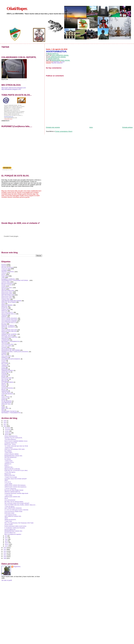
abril (6, 541)
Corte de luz (8, 482)
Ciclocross (4, 398)
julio (6, 536)
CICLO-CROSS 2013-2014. (9, 320)
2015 (5, 548)
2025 (5, 421)
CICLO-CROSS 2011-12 (9, 314)
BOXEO (4, 376)
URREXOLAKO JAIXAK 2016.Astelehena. (15, 487)
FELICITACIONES (7, 349)
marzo (7, 543)
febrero (7, 544)
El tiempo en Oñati (8, 170)
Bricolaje (4, 324)
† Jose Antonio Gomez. (11, 515)
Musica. (4, 389)
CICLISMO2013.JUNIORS (9, 321)
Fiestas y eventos (7, 285)
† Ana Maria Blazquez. (10, 439)
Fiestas (4, 286)
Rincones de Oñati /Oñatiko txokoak (14, 490)
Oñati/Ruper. (17, 9)
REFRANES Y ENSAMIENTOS (11, 341)
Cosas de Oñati (6, 269)
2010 (5, 556)
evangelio (4, 270)
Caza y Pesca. (6, 397)
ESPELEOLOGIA (7, 378)
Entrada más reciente (53, 127)
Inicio (91, 127)
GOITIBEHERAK (6, 402)
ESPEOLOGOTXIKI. (10, 475)
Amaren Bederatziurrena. (11, 436)
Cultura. (4, 362)
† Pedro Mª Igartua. (10, 507)
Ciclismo (4, 273)
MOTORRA (5, 363)
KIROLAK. (4, 307)
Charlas (4, 386)
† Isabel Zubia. (8, 521)
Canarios (4, 347)
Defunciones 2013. (7, 292)
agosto (7, 434)
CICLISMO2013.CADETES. (10, 337)
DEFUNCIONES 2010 (8, 295)
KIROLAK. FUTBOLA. (8, 325)
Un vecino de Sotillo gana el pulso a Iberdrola (16, 510)
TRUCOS (4, 343)
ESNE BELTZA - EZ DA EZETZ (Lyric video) (16, 470)
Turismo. (4, 365)
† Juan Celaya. (8, 495)
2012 (5, 553)
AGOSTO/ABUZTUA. (10, 529)
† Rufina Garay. (9, 461)
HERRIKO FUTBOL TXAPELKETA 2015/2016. (15, 352)
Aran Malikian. (8, 451)
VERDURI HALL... (9, 467)
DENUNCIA (5, 338)
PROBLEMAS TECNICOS (9, 411)
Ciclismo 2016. (6, 282)
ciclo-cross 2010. (6, 356)
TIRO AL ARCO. (6, 392)
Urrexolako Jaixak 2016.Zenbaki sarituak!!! (16, 479)
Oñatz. (3, 407)
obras (3, 304)
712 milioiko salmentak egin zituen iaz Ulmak (16, 446)
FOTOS (4, 360)
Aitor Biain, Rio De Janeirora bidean (14, 502)
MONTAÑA (5, 369)
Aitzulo (6, 498)
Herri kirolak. (5, 379)
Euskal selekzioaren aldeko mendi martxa (15, 526)
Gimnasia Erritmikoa (7, 388)
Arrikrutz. (4, 385)
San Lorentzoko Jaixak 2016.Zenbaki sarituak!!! (17, 503)
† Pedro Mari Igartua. (10, 472)
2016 (5, 426)
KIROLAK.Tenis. (6, 404)
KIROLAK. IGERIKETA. (8, 327)
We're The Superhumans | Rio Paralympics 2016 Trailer (19, 523)
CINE (3, 277)
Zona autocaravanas (10, 500)
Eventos (4, 264)
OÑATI (6, 518)
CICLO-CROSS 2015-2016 (9, 330)
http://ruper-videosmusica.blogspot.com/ (14, 88)
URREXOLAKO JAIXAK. (58, 57)
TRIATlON (4, 315)
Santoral (4, 266)
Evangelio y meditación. (8, 279)
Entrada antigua (127, 127)
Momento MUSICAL (7, 283)
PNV (3, 410)
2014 (5, 549)
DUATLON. (5, 308)
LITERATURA (5, 340)
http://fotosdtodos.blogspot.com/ (11, 89)
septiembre (8, 433)
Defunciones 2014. (7, 288)
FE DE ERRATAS (7, 401)
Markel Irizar (8, 474)
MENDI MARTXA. (53, 54)
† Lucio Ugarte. (8, 484)
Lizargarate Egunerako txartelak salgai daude (16, 493)
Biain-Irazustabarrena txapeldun (13, 534)
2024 (5, 423)
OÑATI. (6, 480)
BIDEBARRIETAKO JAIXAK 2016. (13, 456)
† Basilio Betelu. (9, 448)
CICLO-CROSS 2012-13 (9, 323)
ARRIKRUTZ (8, 464)
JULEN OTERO (9, 525)
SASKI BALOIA (6, 372)
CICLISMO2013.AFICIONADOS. (11, 359)
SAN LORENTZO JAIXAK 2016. (13, 516)
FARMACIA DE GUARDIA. (9, 334)
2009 (5, 558)
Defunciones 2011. (7, 298)
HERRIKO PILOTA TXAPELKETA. (13, 438)
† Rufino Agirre (8, 452)
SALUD (4, 289)
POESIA (4, 373)
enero (7, 546)
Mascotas (4, 381)
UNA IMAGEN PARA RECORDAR (11, 301)
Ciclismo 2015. (6, 299)
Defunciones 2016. (7, 293)
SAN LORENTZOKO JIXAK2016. (13, 508)
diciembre (8, 428)
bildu (3, 395)
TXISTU (4, 333)
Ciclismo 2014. (6, 309)
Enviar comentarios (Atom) (64, 131)
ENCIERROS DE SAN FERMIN (11, 350)
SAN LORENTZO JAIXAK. (60, 55)
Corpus (4, 368)
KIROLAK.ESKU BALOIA (9, 331)
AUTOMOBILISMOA (7, 382)
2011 (5, 555)
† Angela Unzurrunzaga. (11, 477)
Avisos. (4, 275)
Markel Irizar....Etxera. (10, 444)
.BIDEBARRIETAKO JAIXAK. (61, 60)
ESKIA (3, 400)
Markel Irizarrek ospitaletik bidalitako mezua (16, 441)
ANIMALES (5, 357)
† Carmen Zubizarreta (10, 489)
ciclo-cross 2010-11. (7, 312)
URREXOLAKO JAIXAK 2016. (12, 497)
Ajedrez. (4, 384)
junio (6, 538)
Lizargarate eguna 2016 (11, 443)
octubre (7, 431)
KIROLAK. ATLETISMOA (9, 302)
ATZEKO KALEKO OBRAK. (12, 454)
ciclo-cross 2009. (6, 346)
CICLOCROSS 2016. (8, 344)
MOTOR (4, 354)
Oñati (3, 328)
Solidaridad (5, 391)
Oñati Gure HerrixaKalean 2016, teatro (15, 449)
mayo (7, 539)
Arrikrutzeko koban (9, 513)
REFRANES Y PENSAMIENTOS (11, 413)
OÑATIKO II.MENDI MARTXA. (12, 492)
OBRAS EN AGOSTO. (10, 520)
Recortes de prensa (7, 267)
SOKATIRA (5, 375)
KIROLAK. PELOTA (7, 336)
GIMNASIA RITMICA (7, 370)
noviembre (8, 429)
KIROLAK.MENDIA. (7, 305)
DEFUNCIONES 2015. (8, 291)
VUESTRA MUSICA (7, 394)
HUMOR (4, 353)
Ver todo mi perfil (7, 580)
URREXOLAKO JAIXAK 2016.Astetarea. (15, 485)
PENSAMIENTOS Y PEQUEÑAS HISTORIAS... (15, 280)
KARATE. (4, 317)
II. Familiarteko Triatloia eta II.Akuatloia (15, 528)
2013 (5, 551)
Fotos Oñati (5, 276)
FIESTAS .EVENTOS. (57, 63)
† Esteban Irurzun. (9, 462)
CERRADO (5, 366)
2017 (5, 424)
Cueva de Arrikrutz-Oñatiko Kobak (13, 511)
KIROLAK (4, 311)
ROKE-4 (7, 466)
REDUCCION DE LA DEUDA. (12, 469)
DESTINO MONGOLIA (10, 457)
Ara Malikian (8, 459)
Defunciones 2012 (7, 296)
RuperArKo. (17, 567)
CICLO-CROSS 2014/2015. (9, 318)
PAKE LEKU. (5, 408)
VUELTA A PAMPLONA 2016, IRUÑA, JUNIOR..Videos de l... (20, 505)
